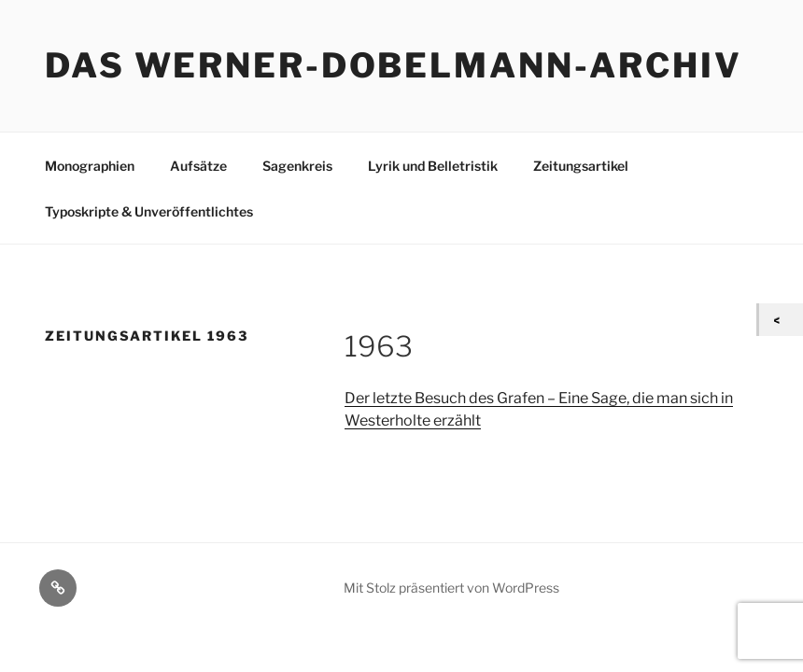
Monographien (90, 166)
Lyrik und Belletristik (433, 166)
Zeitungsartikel (581, 166)
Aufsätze (198, 166)
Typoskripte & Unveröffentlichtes (149, 211)
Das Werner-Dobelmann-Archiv (394, 65)
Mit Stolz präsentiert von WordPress (451, 588)
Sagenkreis (297, 166)
